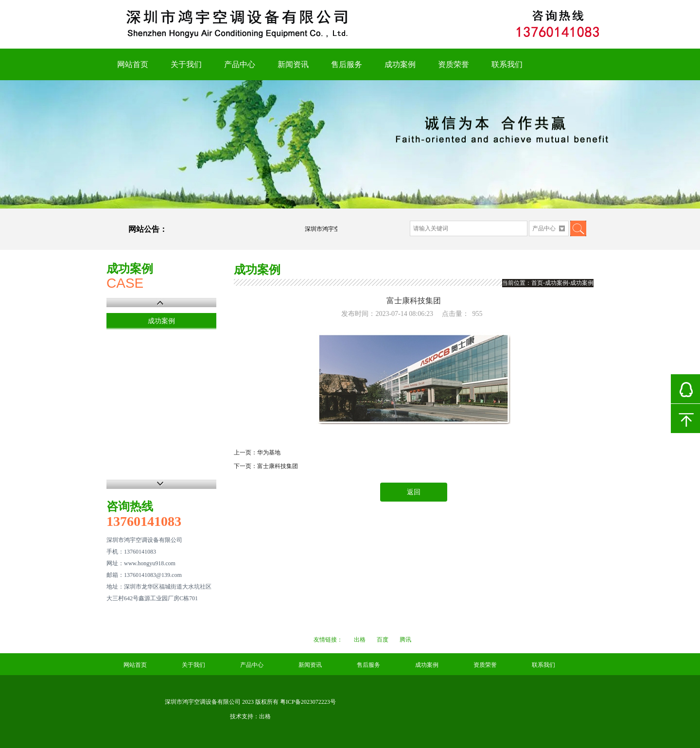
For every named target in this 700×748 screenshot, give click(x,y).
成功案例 (400, 64)
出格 (360, 640)
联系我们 (507, 64)
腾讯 (405, 640)
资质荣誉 (454, 64)
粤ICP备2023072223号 (308, 702)
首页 (537, 283)
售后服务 (347, 64)
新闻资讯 (293, 64)
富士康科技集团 (278, 466)
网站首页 (133, 64)
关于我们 (186, 64)
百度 (383, 640)
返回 (414, 492)
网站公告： (148, 229)
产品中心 (240, 64)
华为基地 (269, 452)
